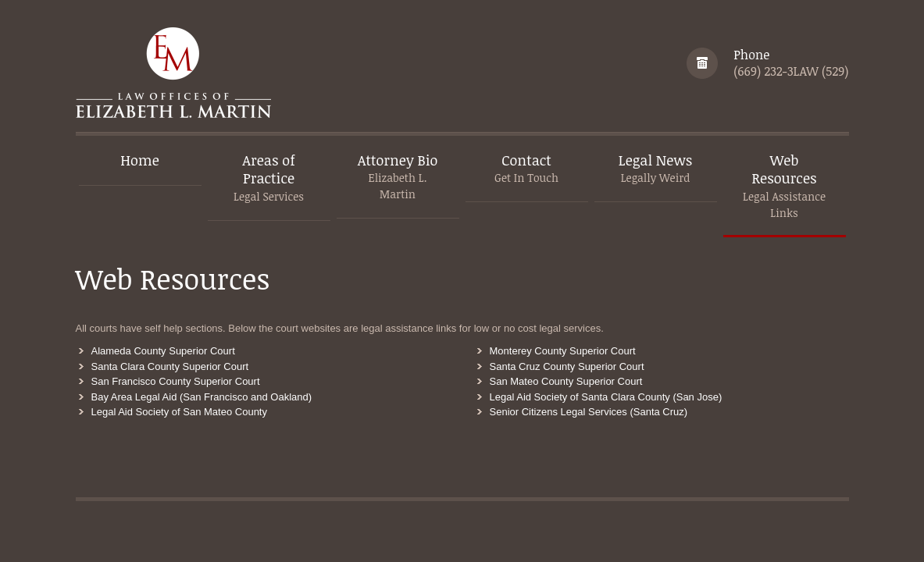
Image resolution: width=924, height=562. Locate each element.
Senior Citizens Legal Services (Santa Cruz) (589, 412)
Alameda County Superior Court (163, 351)
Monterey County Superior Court (563, 351)
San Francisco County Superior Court (176, 381)
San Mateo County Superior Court (566, 381)
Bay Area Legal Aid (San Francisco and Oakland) (202, 397)
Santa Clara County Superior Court (170, 366)
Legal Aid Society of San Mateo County (179, 412)
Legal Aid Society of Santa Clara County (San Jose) (606, 397)
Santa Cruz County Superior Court (567, 366)
